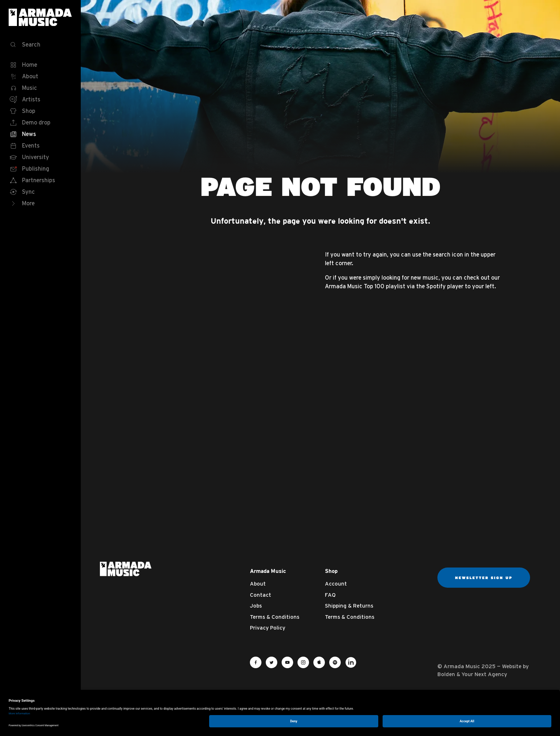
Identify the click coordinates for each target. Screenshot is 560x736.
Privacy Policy (268, 628)
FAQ (330, 595)
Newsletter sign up (484, 578)
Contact (261, 595)
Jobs (256, 606)
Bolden (446, 674)
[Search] (40, 45)
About (258, 584)
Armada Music (40, 17)
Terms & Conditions (275, 617)
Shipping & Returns (349, 606)
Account (336, 584)
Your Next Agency (484, 674)
